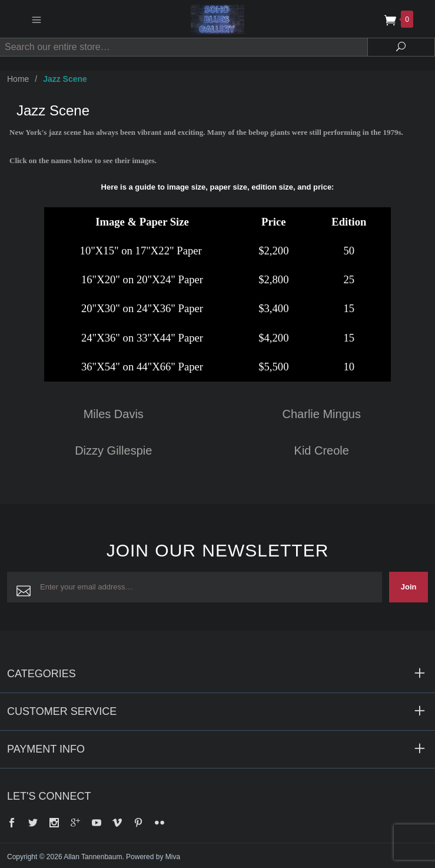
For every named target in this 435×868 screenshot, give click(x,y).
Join (409, 587)
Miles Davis (114, 414)
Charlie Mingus (322, 414)
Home (18, 79)
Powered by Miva (153, 857)
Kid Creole (322, 450)
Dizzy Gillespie (113, 450)
